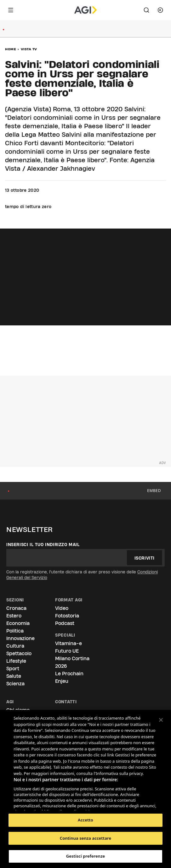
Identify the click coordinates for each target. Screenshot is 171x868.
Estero (14, 616)
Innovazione (20, 638)
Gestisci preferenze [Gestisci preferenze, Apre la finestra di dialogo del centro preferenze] (86, 856)
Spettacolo (19, 653)
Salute (14, 676)
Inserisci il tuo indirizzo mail (43, 545)
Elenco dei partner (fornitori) (43, 804)
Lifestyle (16, 661)
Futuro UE (67, 651)
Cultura (15, 646)
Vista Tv (29, 49)
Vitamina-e (68, 643)
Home (11, 49)
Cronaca (16, 608)
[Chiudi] (161, 720)
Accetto (85, 820)
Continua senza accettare (85, 838)
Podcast (65, 623)
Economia (18, 623)
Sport (13, 669)
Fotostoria (67, 616)
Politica (15, 631)
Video (62, 608)
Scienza (15, 684)
